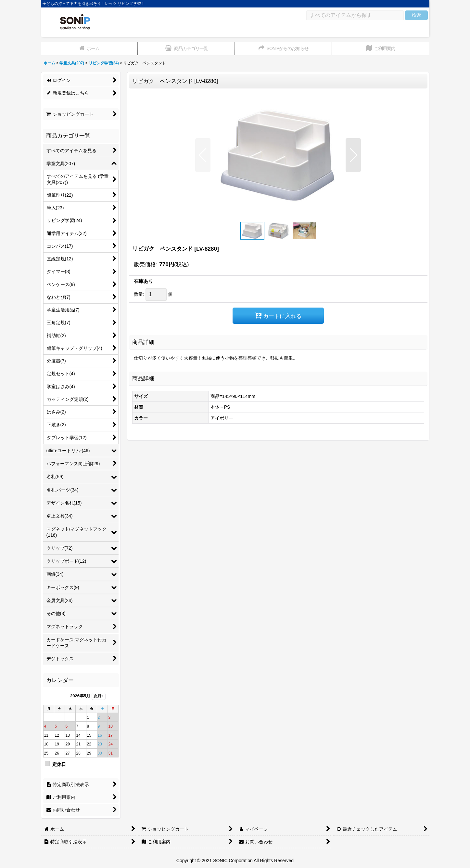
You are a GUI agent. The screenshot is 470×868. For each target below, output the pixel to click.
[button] (203, 155)
